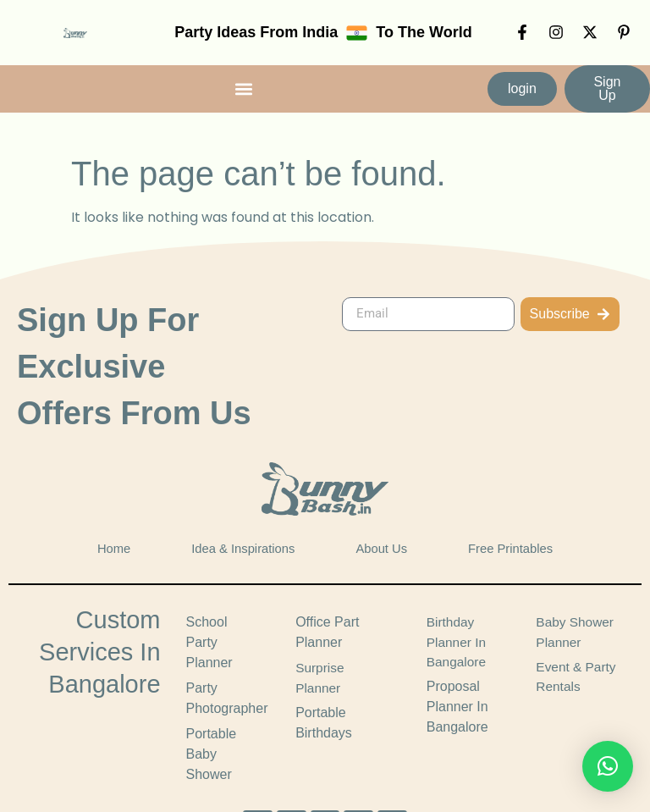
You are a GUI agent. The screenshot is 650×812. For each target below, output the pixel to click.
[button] (244, 88)
